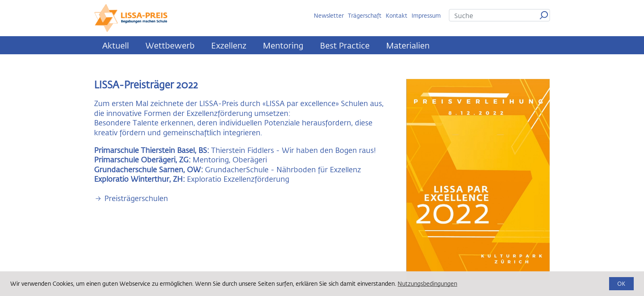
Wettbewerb (170, 45)
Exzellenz (229, 45)
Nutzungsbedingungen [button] (427, 284)
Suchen (544, 15)
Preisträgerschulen (136, 198)
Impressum (426, 15)
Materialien (408, 45)
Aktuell (116, 45)
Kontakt (397, 15)
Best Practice (345, 45)
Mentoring (283, 45)
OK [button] (621, 284)
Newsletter (329, 15)
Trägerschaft (365, 15)
